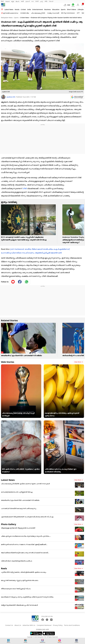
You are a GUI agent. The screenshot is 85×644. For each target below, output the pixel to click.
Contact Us (9, 625)
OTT (78, 13)
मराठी (22, 1)
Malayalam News (7, 18)
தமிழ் (42, 1)
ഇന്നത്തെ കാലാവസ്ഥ (11, 13)
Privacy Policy (58, 625)
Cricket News (25, 18)
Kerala (17, 9)
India (29, 9)
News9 (8, 1)
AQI (69, 5)
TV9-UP (51, 1)
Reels (4, 568)
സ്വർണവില (25, 13)
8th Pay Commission (68, 13)
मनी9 (46, 1)
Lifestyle (81, 9)
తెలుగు (17, 1)
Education (56, 9)
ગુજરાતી (28, 1)
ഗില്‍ (25, 188)
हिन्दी (2, 1)
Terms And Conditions (72, 625)
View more (79, 362)
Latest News (8, 480)
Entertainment (38, 9)
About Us (18, 625)
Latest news (9, 9)
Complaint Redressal (44, 625)
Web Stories (8, 362)
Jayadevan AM (11, 97)
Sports (63, 9)
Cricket (23, 9)
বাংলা (33, 1)
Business (48, 9)
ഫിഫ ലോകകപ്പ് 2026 (38, 13)
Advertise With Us (29, 625)
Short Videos (72, 9)
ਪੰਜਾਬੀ (37, 1)
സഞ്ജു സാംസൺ (53, 13)
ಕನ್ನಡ (13, 1)
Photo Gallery (9, 524)
